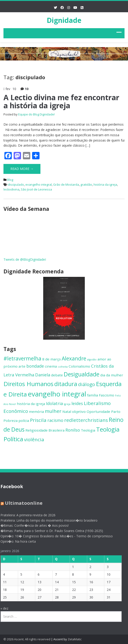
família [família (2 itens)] (93, 395)
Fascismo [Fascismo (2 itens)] (107, 395)
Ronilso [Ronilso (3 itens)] (73, 430)
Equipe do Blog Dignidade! (37, 114)
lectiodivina (11, 189)
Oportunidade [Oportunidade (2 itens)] (98, 411)
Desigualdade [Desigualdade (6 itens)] (82, 374)
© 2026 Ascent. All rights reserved (27, 639)
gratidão (86, 184)
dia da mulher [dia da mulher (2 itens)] (112, 375)
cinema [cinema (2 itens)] (51, 366)
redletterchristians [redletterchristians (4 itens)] (86, 420)
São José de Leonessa (36, 189)
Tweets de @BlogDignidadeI (25, 259)
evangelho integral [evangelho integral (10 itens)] (57, 394)
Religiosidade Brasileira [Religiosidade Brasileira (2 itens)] (45, 430)
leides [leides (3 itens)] (77, 403)
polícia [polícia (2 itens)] (24, 420)
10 (27, 89)
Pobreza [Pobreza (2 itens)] (11, 420)
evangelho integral (39, 184)
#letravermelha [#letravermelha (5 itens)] (22, 358)
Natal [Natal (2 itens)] (67, 411)
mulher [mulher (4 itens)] (53, 411)
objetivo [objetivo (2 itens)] (79, 411)
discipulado (16, 184)
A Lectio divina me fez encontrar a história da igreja (61, 101)
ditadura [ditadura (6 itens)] (66, 384)
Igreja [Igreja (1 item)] (67, 404)
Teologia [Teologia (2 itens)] (88, 430)
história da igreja (105, 184)
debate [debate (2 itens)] (57, 375)
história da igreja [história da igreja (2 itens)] (31, 404)
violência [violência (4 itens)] (34, 439)
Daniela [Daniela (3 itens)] (43, 375)
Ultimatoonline (22, 503)
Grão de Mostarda (66, 184)
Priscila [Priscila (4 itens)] (38, 420)
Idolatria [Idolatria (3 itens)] (54, 403)
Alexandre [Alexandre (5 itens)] (74, 358)
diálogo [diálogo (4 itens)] (87, 384)
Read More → (22, 169)
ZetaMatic (75, 639)
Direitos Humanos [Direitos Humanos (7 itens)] (28, 384)
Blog (10, 180)
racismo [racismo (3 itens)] (55, 420)
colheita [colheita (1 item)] (63, 367)
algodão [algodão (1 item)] (92, 360)
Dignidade (64, 20)
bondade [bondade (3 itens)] (35, 366)
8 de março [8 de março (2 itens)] (52, 359)
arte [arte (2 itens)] (22, 366)
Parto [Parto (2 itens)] (116, 411)
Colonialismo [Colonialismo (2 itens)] (79, 366)
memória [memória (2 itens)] (36, 411)
